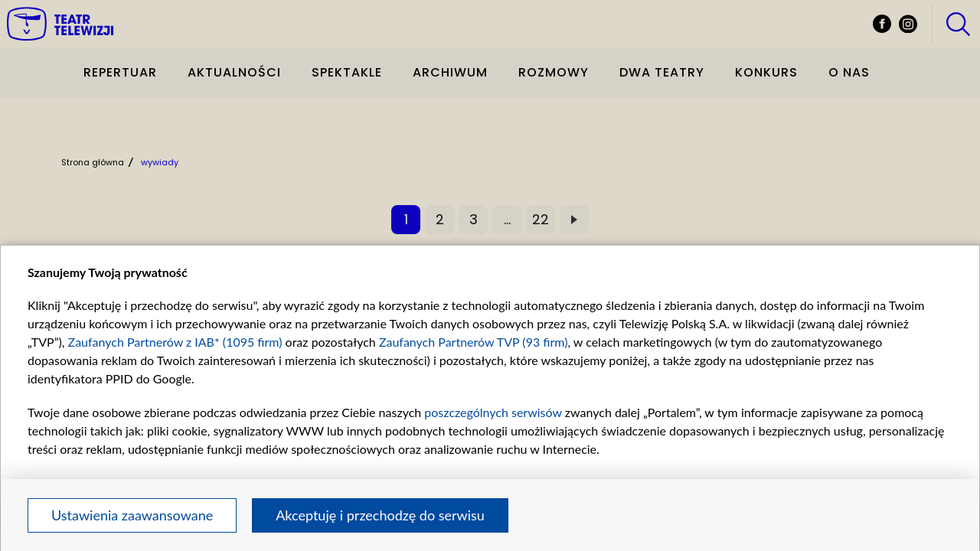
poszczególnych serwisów (493, 412)
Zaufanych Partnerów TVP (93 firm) (474, 342)
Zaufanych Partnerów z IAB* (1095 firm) (175, 342)
